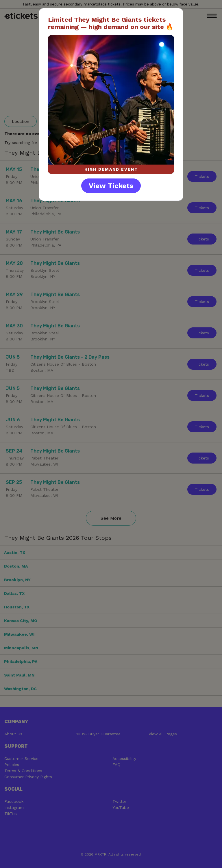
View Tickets (111, 186)
